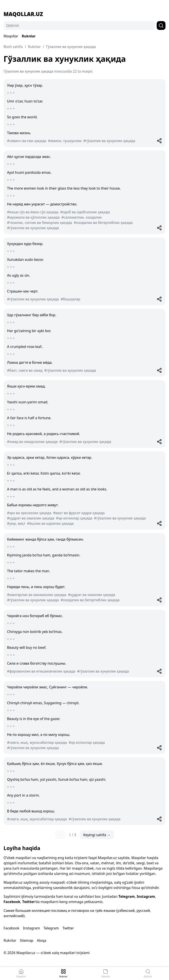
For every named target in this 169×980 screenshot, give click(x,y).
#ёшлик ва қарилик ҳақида (50, 523)
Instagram (146, 896)
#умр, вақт (16, 523)
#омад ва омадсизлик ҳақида (32, 442)
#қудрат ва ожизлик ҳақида (31, 518)
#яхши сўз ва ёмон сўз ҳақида (33, 212)
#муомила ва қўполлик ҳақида (33, 217)
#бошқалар (70, 299)
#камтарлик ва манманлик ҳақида (37, 595)
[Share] (159, 141)
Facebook (12, 902)
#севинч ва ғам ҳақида (27, 141)
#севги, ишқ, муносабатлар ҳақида (37, 742)
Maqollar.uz (23, 14)
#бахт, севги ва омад (25, 370)
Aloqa (41, 940)
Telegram (127, 896)
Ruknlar (29, 36)
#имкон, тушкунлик (65, 141)
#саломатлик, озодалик (82, 217)
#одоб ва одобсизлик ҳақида (85, 212)
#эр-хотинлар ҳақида (74, 518)
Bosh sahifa (13, 47)
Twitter (29, 902)
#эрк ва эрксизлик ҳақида (29, 513)
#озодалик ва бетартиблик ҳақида (103, 223)
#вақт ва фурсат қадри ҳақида (79, 513)
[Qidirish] (79, 26)
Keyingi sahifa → (97, 835)
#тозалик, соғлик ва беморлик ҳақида (39, 223)
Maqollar (11, 36)
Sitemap (27, 940)
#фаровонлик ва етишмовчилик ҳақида (41, 671)
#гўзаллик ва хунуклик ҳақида (109, 141)
